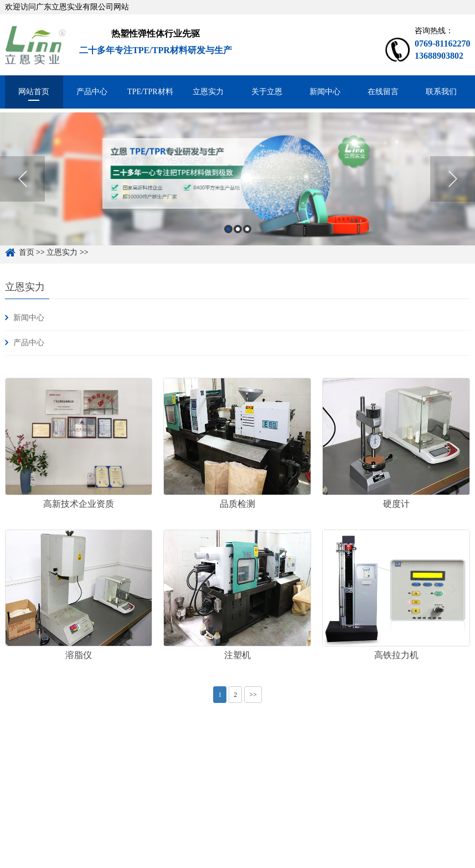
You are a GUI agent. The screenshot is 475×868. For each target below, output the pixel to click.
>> (253, 695)
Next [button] (453, 188)
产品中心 (92, 92)
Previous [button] (22, 188)
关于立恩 (267, 92)
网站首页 (34, 92)
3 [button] (247, 237)
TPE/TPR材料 (150, 92)
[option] (237, 187)
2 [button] (238, 237)
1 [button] (228, 237)
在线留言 (383, 92)
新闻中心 (325, 92)
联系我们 (441, 92)
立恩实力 (208, 92)
